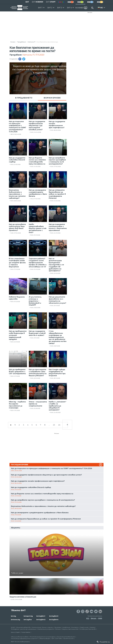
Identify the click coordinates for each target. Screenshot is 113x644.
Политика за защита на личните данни (43, 637)
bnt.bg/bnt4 (54, 620)
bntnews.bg (15, 620)
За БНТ (13, 627)
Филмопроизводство (24, 627)
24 (59, 425)
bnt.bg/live (28, 620)
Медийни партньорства (70, 629)
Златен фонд (36, 627)
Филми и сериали (48, 627)
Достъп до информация (28, 629)
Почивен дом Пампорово (88, 629)
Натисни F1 (31, 42)
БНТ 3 (60, 8)
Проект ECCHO (68, 638)
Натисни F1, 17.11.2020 (33, 55)
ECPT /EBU (59, 638)
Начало (13, 42)
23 (54, 425)
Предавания (21, 42)
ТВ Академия (15, 629)
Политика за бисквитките (66, 637)
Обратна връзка (45, 638)
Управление (66, 627)
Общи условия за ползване (20, 637)
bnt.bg (13, 616)
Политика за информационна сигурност (24, 638)
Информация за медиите (46, 629)
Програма (58, 627)
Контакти (75, 627)
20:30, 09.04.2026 (17, 599)
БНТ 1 (40, 8)
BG (102, 8)
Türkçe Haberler (26, 632)
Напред (92, 627)
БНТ (27, 2)
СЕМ (53, 638)
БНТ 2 (50, 8)
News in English (15, 632)
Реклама (90, 12)
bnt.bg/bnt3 (54, 616)
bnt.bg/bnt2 (41, 620)
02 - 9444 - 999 (94, 619)
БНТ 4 (69, 8)
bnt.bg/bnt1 (41, 616)
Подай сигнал (84, 627)
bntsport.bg (28, 616)
